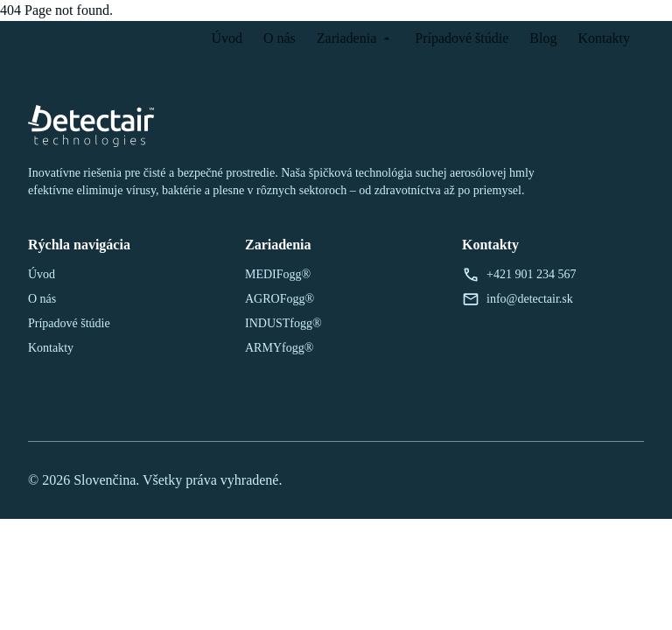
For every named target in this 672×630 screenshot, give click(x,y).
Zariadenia (355, 38)
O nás (280, 38)
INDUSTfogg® (283, 323)
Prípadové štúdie (462, 38)
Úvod (227, 38)
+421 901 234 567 (519, 275)
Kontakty (604, 38)
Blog (543, 38)
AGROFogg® (280, 299)
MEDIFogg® (278, 274)
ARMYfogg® (279, 348)
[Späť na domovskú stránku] (88, 38)
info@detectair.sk (518, 299)
